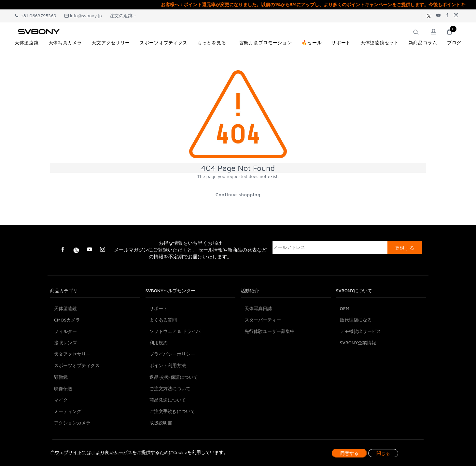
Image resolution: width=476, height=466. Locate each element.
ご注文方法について (170, 388)
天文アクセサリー (72, 354)
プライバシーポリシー (172, 354)
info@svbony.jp (83, 15)
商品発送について (168, 400)
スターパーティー (263, 320)
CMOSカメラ (67, 320)
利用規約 (159, 343)
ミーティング (68, 411)
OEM (345, 308)
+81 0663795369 (35, 15)
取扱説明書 (161, 423)
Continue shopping (238, 194)
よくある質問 (163, 320)
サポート (159, 308)
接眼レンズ (65, 343)
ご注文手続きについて (172, 411)
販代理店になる (356, 320)
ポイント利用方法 (168, 365)
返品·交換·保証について (174, 377)
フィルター (65, 331)
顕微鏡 (61, 377)
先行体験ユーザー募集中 (270, 331)
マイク (61, 400)
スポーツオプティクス (77, 365)
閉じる (383, 453)
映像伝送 (63, 388)
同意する (349, 453)
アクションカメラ (72, 423)
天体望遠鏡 (65, 308)
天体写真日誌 (258, 308)
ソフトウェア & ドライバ (175, 331)
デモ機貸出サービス (360, 331)
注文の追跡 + (123, 15)
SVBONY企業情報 (358, 343)
